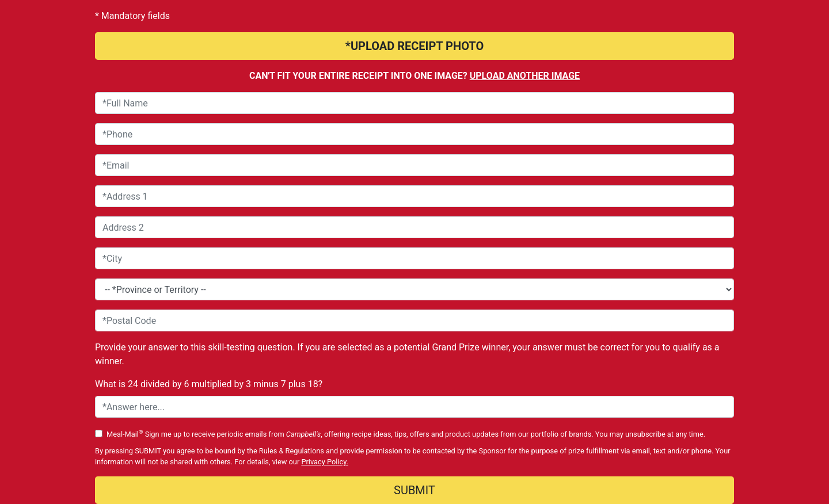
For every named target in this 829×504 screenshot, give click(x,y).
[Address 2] (414, 227)
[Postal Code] (414, 320)
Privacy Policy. (325, 462)
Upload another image (525, 76)
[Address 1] (414, 196)
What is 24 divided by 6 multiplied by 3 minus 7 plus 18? (209, 384)
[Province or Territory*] (414, 289)
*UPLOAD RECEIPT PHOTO (414, 46)
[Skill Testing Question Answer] (414, 407)
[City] (414, 258)
